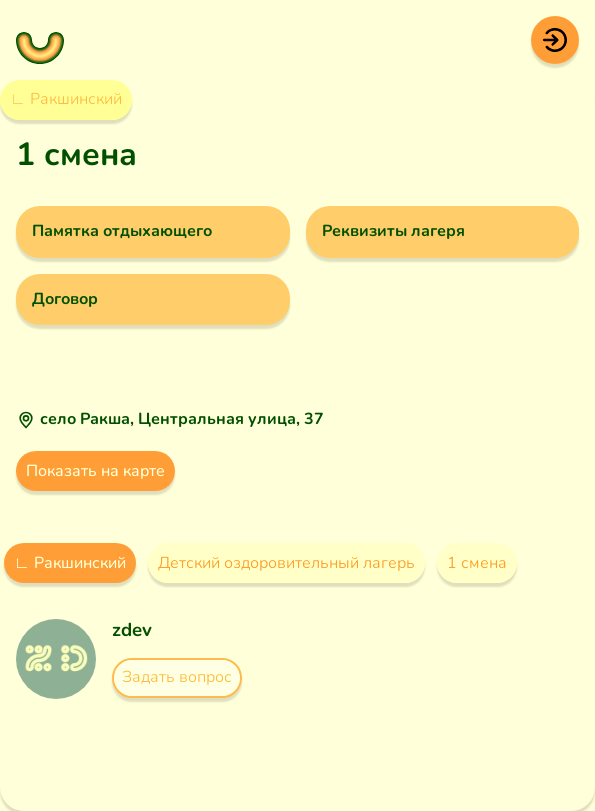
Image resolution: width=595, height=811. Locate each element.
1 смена (477, 563)
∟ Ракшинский (66, 99)
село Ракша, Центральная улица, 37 (182, 419)
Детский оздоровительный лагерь (286, 563)
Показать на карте (95, 471)
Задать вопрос (177, 677)
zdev (132, 630)
